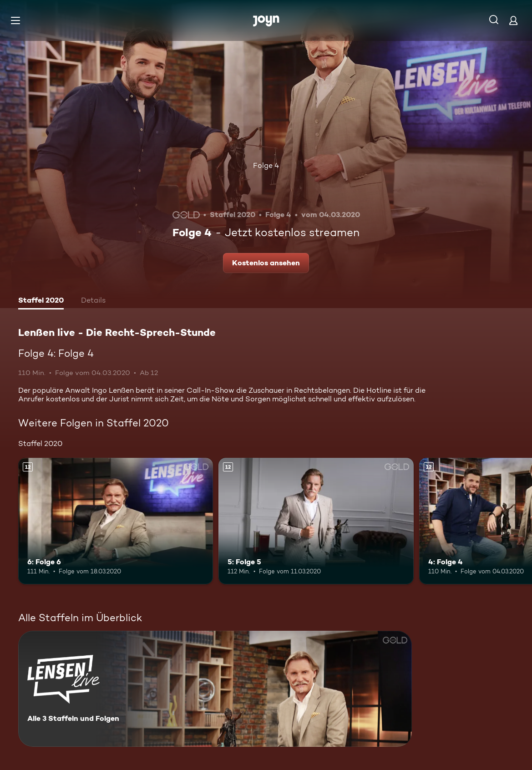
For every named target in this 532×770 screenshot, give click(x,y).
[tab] (41, 301)
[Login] (513, 20)
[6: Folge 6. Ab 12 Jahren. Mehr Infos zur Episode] (116, 521)
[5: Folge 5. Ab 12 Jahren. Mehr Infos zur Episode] (316, 521)
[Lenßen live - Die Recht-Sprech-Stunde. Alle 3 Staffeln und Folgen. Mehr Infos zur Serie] (215, 689)
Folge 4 (266, 165)
